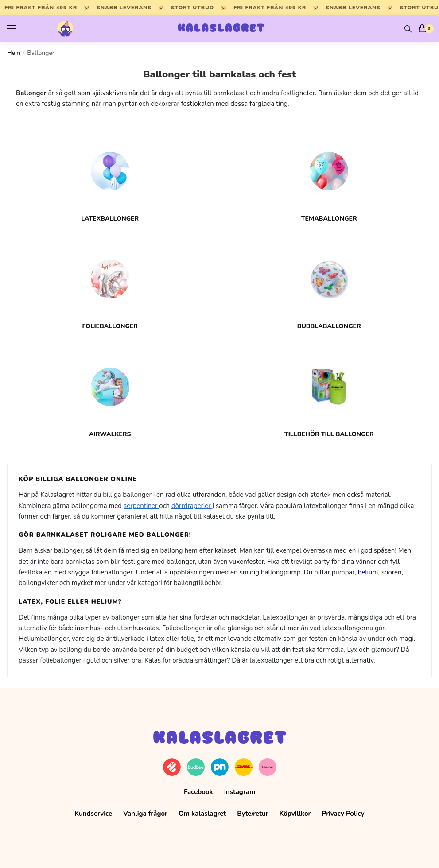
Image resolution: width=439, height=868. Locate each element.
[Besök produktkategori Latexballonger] (110, 176)
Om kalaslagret (202, 814)
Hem (14, 53)
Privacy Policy (343, 814)
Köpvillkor (295, 814)
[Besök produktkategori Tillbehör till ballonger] (329, 393)
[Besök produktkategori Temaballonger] (329, 176)
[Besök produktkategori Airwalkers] (110, 393)
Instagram (240, 792)
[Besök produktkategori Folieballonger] (110, 285)
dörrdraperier (192, 506)
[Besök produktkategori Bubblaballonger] (329, 285)
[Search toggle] (408, 29)
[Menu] (20, 29)
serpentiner (141, 506)
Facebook (198, 792)
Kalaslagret (221, 29)
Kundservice (93, 814)
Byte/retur (253, 814)
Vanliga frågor (145, 814)
